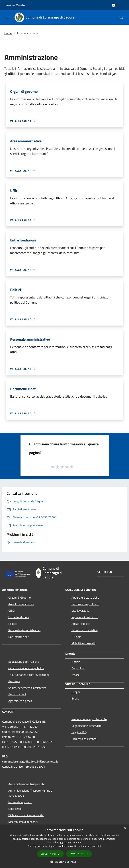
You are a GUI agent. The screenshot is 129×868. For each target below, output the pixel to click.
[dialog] (64, 846)
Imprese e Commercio (85, 617)
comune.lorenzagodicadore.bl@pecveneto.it (30, 761)
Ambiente (14, 681)
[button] (65, 862)
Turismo (76, 637)
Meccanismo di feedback (23, 822)
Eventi (75, 698)
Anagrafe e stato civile (85, 597)
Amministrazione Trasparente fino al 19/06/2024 (31, 793)
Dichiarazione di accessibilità (26, 815)
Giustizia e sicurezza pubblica (26, 668)
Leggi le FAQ (79, 732)
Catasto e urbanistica (85, 630)
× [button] (125, 829)
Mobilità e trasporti (83, 643)
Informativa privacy (20, 802)
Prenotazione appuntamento (89, 719)
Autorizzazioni (17, 694)
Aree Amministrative (21, 604)
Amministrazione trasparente (26, 784)
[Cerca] (121, 17)
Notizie (76, 662)
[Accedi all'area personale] (113, 5)
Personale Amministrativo (24, 630)
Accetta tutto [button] (50, 854)
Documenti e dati (19, 637)
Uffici (12, 611)
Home (8, 33)
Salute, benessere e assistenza (27, 688)
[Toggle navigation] (7, 17)
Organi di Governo (20, 597)
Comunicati (78, 668)
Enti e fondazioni (19, 617)
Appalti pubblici (81, 624)
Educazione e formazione (24, 662)
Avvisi (75, 675)
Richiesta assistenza (84, 739)
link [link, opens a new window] (99, 846)
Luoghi (76, 692)
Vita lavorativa (80, 611)
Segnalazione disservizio (86, 726)
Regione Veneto (15, 5)
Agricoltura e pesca (20, 701)
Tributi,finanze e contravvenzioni (29, 675)
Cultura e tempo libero (85, 604)
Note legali (15, 809)
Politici (13, 624)
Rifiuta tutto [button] (79, 854)
